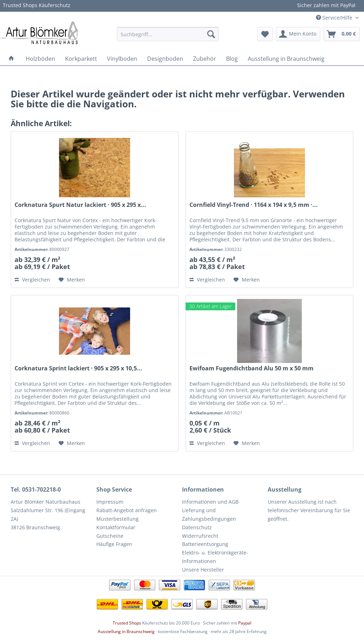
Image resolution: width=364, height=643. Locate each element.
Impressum (110, 502)
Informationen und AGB (210, 502)
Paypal (245, 623)
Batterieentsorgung (205, 544)
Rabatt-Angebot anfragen (127, 510)
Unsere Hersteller (203, 570)
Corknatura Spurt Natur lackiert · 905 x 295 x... (80, 205)
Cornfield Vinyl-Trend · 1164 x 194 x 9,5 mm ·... (254, 205)
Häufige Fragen (114, 544)
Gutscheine (110, 536)
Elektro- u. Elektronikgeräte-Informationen (215, 557)
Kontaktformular (116, 527)
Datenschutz (197, 527)
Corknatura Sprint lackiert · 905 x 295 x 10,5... (78, 368)
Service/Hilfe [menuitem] (335, 18)
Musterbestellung (117, 519)
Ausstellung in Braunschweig (126, 631)
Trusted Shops (127, 623)
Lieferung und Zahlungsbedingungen (209, 515)
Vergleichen (32, 280)
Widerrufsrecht (200, 536)
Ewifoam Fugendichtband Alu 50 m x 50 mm (251, 368)
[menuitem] (168, 34)
